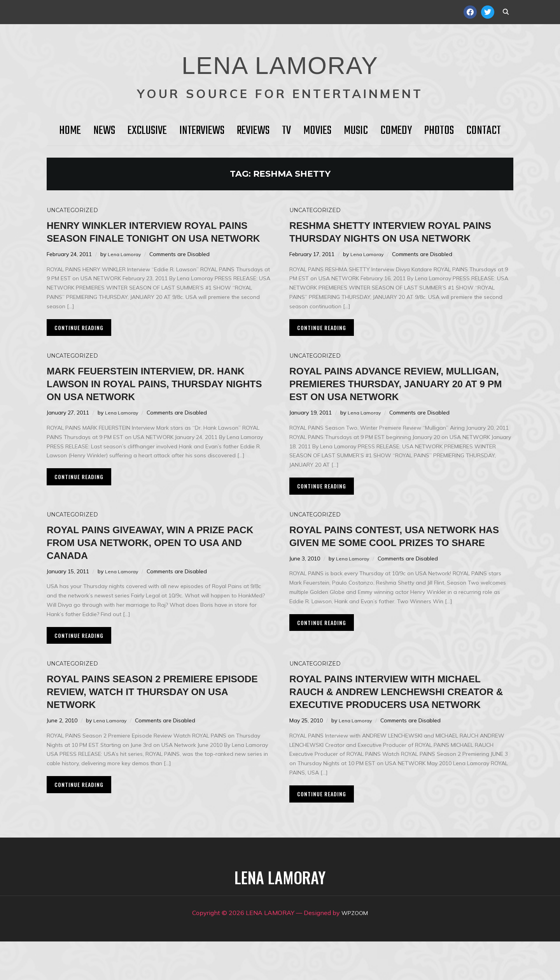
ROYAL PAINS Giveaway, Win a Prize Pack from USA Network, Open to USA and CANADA (156, 568)
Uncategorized (72, 210)
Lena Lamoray (126, 267)
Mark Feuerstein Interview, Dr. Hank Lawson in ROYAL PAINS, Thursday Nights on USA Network (158, 396)
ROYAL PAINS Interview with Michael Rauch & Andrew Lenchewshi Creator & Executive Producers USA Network (399, 723)
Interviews (202, 131)
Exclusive (147, 131)
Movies (317, 131)
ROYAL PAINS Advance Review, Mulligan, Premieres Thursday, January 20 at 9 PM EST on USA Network (392, 402)
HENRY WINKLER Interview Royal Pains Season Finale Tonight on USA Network (151, 238)
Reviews (253, 131)
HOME (70, 131)
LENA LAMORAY (280, 60)
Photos (439, 131)
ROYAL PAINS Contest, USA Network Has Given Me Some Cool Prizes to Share (401, 568)
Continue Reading (79, 340)
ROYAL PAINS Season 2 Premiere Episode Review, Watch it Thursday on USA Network (149, 717)
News (104, 131)
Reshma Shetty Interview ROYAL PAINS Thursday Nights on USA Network (394, 238)
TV (286, 131)
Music (356, 131)
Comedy (396, 131)
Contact (484, 131)
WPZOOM (355, 951)
